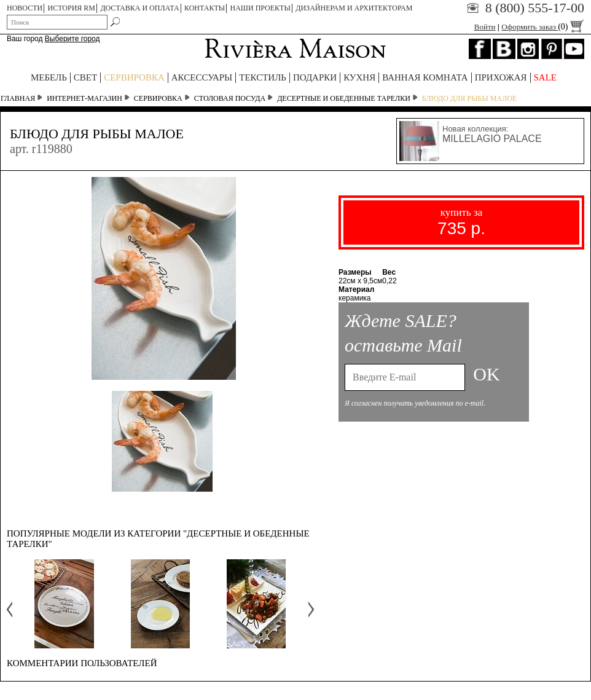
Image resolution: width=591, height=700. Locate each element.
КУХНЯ (359, 77)
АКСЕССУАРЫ (202, 77)
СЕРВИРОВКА (134, 77)
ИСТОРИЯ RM (72, 8)
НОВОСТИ (25, 8)
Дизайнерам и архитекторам (354, 8)
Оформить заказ (543, 27)
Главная (18, 98)
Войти (485, 27)
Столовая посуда (230, 98)
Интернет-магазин (84, 98)
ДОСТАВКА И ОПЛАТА (139, 8)
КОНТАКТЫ (205, 8)
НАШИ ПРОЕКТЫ (260, 8)
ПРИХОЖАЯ (501, 77)
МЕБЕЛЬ (49, 77)
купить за (461, 222)
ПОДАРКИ (315, 77)
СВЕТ (85, 77)
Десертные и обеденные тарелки (344, 98)
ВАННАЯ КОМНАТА (425, 77)
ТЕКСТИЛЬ (263, 77)
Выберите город (72, 39)
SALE (546, 77)
